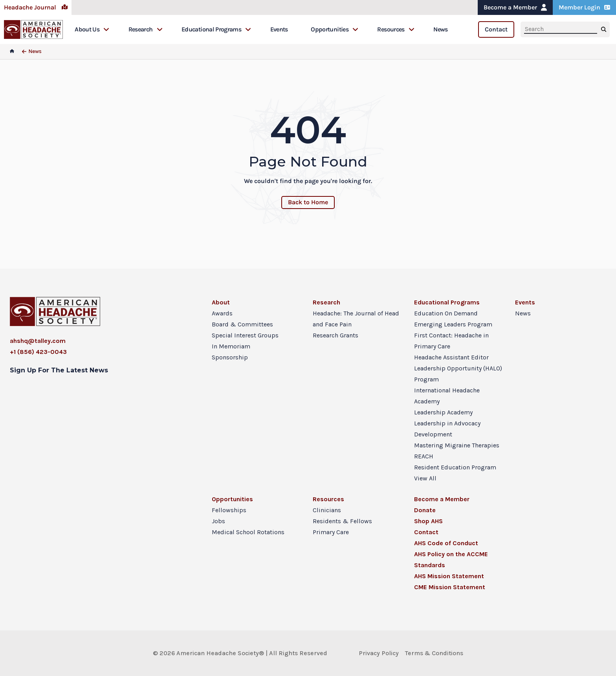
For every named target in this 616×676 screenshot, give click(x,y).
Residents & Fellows (342, 521)
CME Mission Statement (450, 587)
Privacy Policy (379, 653)
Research (146, 29)
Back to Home (308, 202)
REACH (424, 456)
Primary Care (331, 532)
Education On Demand (446, 313)
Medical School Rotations (248, 532)
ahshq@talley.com (38, 341)
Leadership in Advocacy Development (447, 429)
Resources (396, 29)
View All (425, 478)
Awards (222, 313)
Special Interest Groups (245, 335)
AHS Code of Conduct (446, 543)
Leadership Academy (443, 412)
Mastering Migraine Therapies (457, 445)
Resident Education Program (455, 467)
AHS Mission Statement (449, 576)
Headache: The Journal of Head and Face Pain (356, 319)
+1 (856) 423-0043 (38, 352)
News (440, 29)
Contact (496, 29)
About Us (92, 29)
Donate (425, 510)
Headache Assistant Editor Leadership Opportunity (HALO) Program (458, 368)
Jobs (218, 521)
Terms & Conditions (434, 653)
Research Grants (335, 335)
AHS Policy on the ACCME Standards (451, 560)
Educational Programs (216, 29)
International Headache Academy (447, 396)
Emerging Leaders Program (453, 324)
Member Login (584, 7)
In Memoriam (231, 346)
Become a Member (515, 7)
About (221, 302)
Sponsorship (230, 357)
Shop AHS (428, 521)
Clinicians (327, 510)
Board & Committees (242, 324)
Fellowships (229, 510)
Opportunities (335, 29)
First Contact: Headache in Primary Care (451, 341)
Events (279, 29)
